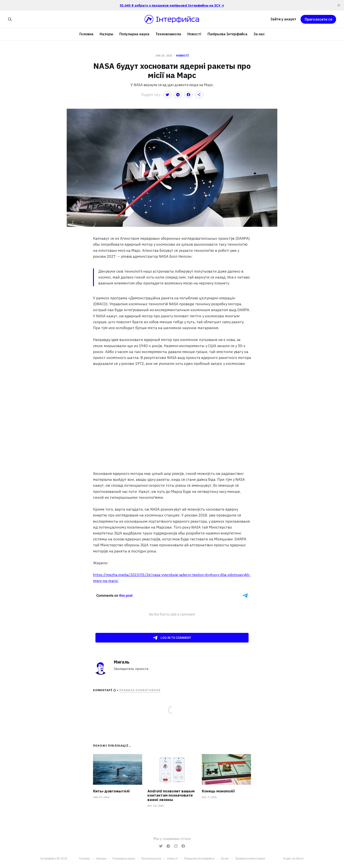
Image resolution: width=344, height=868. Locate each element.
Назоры (106, 34)
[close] (339, 5)
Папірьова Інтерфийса (228, 34)
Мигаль (122, 662)
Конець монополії (218, 791)
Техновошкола (168, 34)
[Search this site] (10, 19)
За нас (259, 34)
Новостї (194, 34)
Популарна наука (134, 34)
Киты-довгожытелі (111, 791)
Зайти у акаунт (283, 19)
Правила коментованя (140, 690)
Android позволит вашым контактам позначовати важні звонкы (171, 795)
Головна (86, 34)
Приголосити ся (318, 19)
